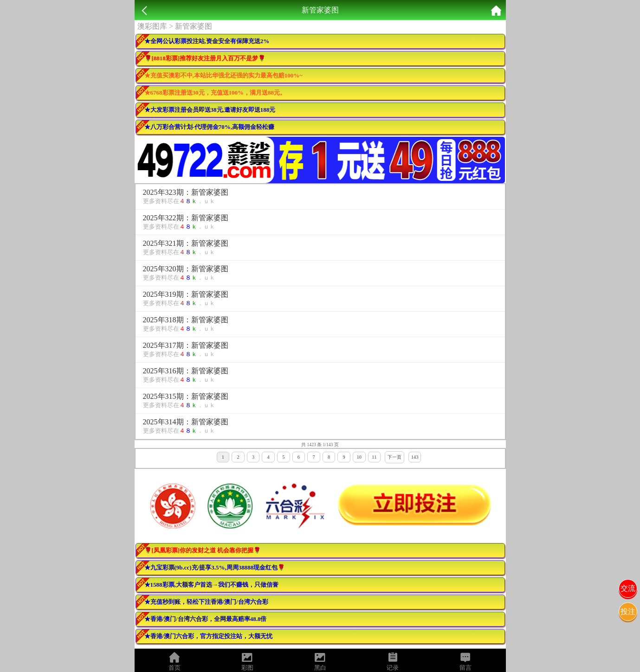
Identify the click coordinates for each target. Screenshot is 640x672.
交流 (628, 588)
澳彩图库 (152, 26)
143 (415, 457)
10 (359, 457)
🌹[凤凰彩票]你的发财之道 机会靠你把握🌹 (203, 550)
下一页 (394, 457)
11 (374, 457)
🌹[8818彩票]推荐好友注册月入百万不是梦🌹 (205, 58)
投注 (628, 611)
